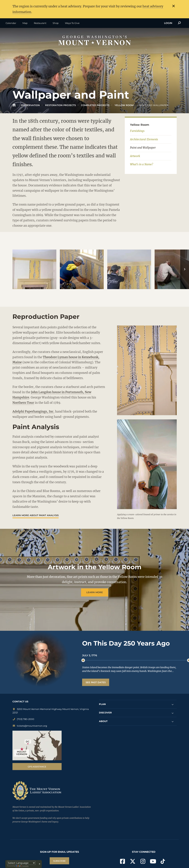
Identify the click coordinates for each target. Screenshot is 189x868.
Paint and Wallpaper (153, 105)
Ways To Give (72, 23)
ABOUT (103, 721)
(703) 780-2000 (23, 719)
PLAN (102, 704)
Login (168, 23)
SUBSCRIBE (59, 861)
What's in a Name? (142, 164)
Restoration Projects (60, 105)
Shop (56, 23)
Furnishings (137, 131)
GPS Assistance (37, 767)
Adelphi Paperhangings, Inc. (33, 411)
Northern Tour (23, 403)
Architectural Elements (144, 139)
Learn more (95, 592)
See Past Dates (96, 682)
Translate (22, 866)
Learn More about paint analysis (36, 515)
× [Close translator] (39, 864)
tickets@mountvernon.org (30, 726)
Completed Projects (95, 105)
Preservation (30, 105)
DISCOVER (105, 713)
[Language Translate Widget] (21, 863)
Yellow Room (124, 105)
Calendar (11, 23)
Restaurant (40, 23)
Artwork (135, 156)
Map (25, 23)
